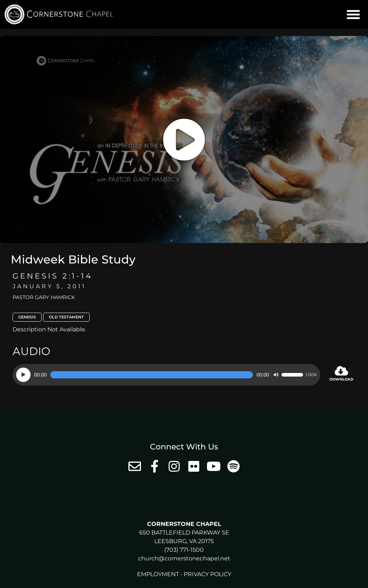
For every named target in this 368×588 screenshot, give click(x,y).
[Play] (23, 375)
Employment (158, 574)
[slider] (152, 375)
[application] (166, 375)
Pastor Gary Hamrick (44, 297)
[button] (353, 14)
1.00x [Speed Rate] (311, 375)
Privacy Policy (207, 574)
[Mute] (276, 375)
